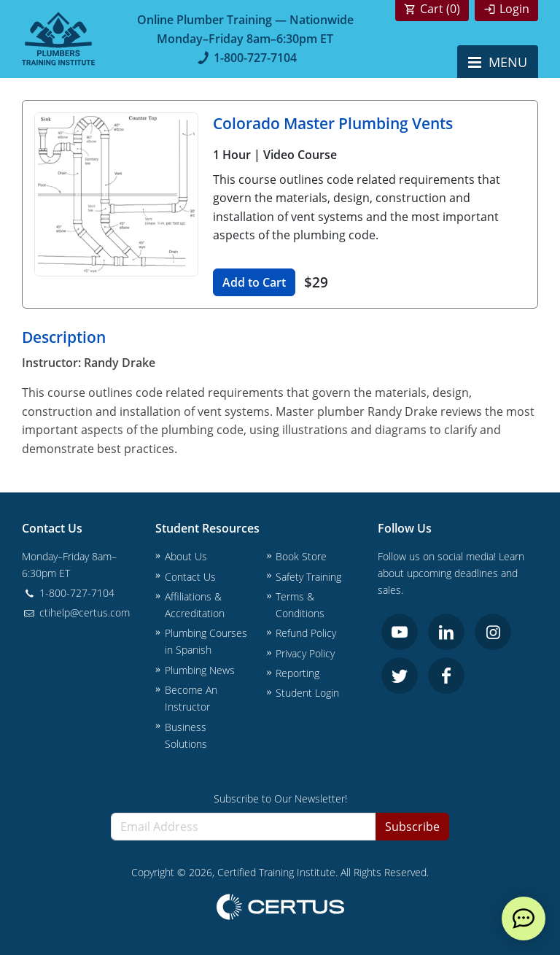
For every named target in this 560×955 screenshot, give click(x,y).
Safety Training (308, 577)
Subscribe (412, 827)
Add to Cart (254, 282)
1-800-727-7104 (245, 58)
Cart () (440, 9)
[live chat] (524, 919)
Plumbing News (200, 670)
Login (514, 9)
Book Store (301, 556)
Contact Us (190, 577)
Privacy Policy (305, 653)
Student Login (307, 693)
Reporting (297, 673)
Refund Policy (306, 633)
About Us (186, 556)
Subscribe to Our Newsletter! (280, 799)
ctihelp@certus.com (76, 612)
